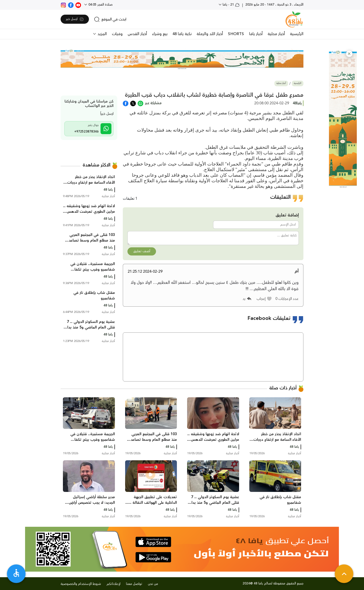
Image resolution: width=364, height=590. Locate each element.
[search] (110, 19)
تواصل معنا (134, 584)
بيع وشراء (160, 34)
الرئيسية (297, 34)
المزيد (102, 34)
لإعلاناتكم (114, 584)
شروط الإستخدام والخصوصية (81, 584)
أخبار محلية (276, 34)
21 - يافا (231, 5)
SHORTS (236, 34)
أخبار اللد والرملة (210, 34)
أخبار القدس (137, 34)
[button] (349, 54)
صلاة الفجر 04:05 (100, 5)
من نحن (153, 584)
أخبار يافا (256, 34)
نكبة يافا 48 (182, 34)
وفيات (117, 34)
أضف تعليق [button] (142, 251)
